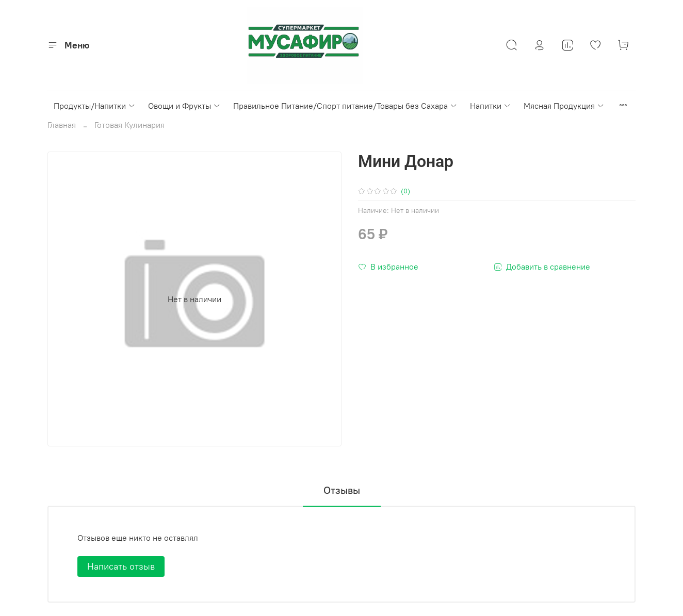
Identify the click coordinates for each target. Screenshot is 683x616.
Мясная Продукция (564, 106)
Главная (62, 125)
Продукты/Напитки (95, 106)
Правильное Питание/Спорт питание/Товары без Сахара (345, 106)
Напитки (491, 106)
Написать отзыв (121, 566)
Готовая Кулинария (129, 125)
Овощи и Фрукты (184, 106)
